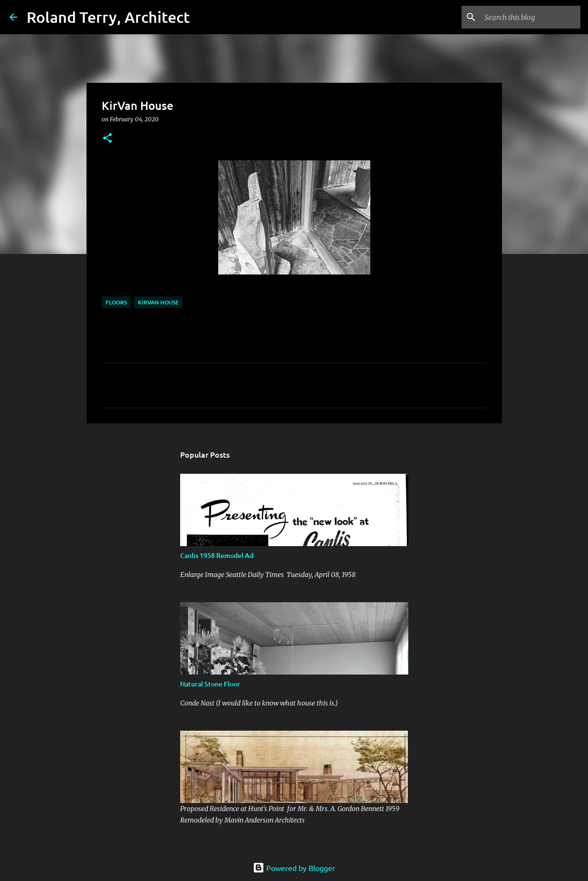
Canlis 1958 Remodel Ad (217, 555)
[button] (107, 139)
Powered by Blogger (294, 868)
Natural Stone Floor (210, 684)
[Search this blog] (530, 17)
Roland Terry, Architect (108, 17)
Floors (116, 302)
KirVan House (158, 302)
